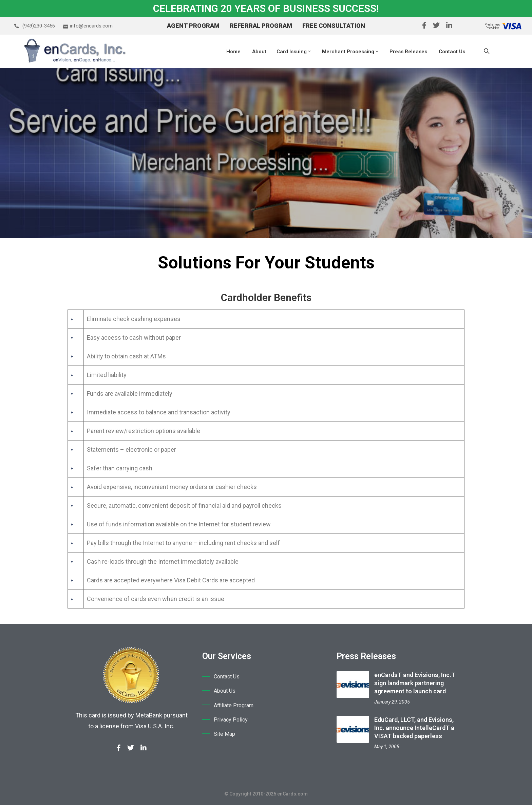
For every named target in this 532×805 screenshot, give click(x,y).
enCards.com (292, 794)
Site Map (224, 735)
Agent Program (193, 26)
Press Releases (408, 52)
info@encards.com (91, 26)
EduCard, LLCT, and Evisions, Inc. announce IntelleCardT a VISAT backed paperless (414, 728)
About (259, 52)
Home (233, 52)
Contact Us (451, 52)
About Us (225, 691)
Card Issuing (294, 52)
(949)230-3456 (39, 26)
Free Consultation (334, 26)
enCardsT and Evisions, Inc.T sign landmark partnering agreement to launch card (415, 683)
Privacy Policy (231, 721)
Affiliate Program (234, 706)
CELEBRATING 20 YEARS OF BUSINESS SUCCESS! (266, 8)
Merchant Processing (351, 52)
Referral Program (261, 26)
